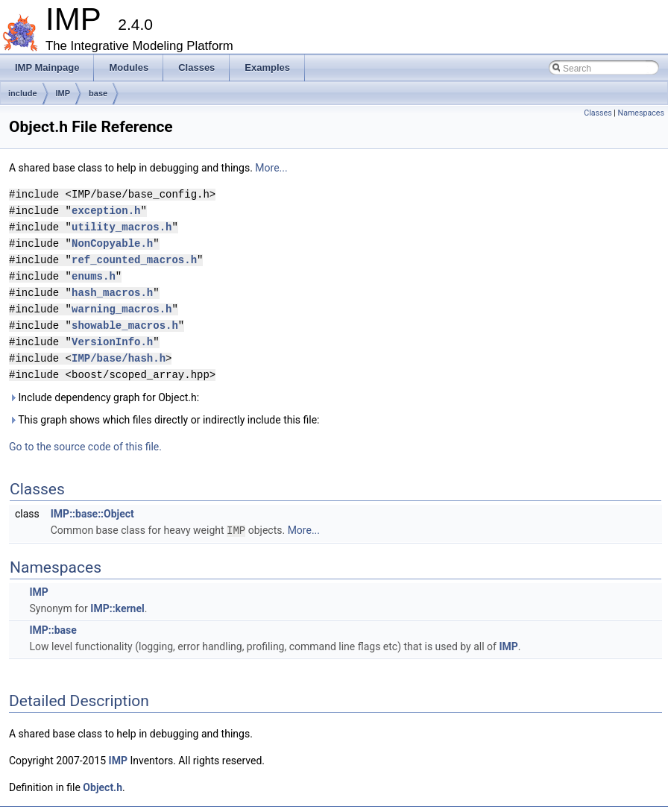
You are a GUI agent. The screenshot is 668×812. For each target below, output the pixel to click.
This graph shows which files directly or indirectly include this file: (164, 420)
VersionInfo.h (112, 342)
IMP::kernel (117, 608)
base (98, 93)
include (23, 93)
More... (271, 168)
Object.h (103, 787)
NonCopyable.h (112, 243)
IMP (63, 93)
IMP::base (53, 629)
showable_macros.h (125, 325)
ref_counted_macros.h (134, 260)
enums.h (94, 276)
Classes (598, 113)
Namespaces (641, 113)
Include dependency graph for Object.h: (104, 397)
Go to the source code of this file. (85, 447)
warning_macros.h (122, 309)
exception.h (106, 211)
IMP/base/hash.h (119, 358)
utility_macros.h (122, 227)
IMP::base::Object (92, 514)
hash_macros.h (112, 293)
